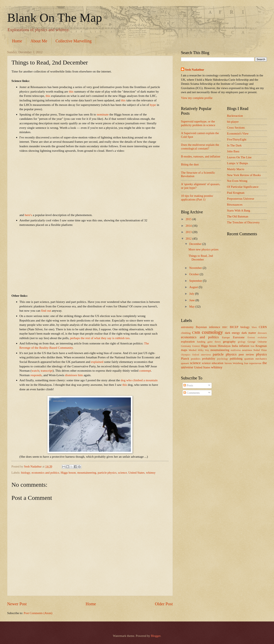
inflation (244, 346)
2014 (189, 226)
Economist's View (238, 134)
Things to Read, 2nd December (201, 258)
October (194, 274)
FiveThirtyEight (237, 139)
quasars (185, 363)
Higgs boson (68, 473)
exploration (188, 342)
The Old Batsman (238, 216)
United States (136, 473)
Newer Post (17, 604)
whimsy (151, 473)
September (196, 281)
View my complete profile (197, 98)
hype (153, 105)
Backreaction (235, 116)
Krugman (261, 346)
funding (201, 342)
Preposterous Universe (241, 199)
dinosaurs (262, 333)
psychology (223, 359)
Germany (186, 346)
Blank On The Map (55, 18)
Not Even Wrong (237, 181)
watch (35, 371)
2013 (189, 232)
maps (184, 350)
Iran (252, 346)
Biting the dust (190, 164)
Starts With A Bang (239, 211)
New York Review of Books (244, 175)
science (122, 473)
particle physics (107, 473)
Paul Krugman (236, 193)
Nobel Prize (260, 350)
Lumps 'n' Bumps (238, 163)
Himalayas (224, 346)
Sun (246, 363)
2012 (189, 239)
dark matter (249, 333)
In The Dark (234, 145)
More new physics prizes (204, 249)
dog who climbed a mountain (139, 380)
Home (17, 41)
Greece (196, 346)
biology (26, 473)
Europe (226, 337)
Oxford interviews (202, 355)
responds (36, 375)
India (235, 346)
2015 (189, 219)
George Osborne (257, 342)
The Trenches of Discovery (243, 222)
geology (242, 342)
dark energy (232, 333)
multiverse (236, 350)
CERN (263, 327)
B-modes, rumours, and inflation (201, 156)
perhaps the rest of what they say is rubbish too (100, 338)
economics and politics (45, 473)
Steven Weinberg (234, 363)
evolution (262, 338)
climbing (186, 333)
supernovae (255, 363)
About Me (39, 41)
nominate (103, 114)
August (194, 287)
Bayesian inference (208, 327)
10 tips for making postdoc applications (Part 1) (197, 198)
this (71, 91)
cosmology (212, 332)
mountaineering (87, 473)
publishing (236, 359)
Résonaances (235, 205)
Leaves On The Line (239, 157)
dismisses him (74, 375)
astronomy (187, 327)
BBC (225, 327)
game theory (214, 342)
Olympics (186, 355)
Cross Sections (236, 128)
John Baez (233, 151)
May (192, 307)
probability (209, 359)
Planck (185, 359)
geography (229, 342)
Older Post (164, 604)
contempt (145, 371)
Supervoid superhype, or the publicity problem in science (198, 123)
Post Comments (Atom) (38, 613)
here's (28, 215)
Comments (191, 393)
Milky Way (203, 350)
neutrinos (247, 350)
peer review (246, 354)
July (192, 294)
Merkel (193, 350)
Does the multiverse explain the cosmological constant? (200, 147)
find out (46, 311)
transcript (47, 371)
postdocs (196, 359)
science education (213, 363)
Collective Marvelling (74, 41)
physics (261, 354)
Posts (188, 385)
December (196, 244)
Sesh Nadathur (33, 466)
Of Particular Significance (243, 187)
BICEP (234, 327)
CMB (196, 333)
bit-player (233, 122)
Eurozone (239, 337)
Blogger (156, 636)
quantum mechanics (256, 359)
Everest (251, 338)
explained (97, 362)
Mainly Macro (236, 169)
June (192, 300)
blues (254, 327)
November (196, 268)
